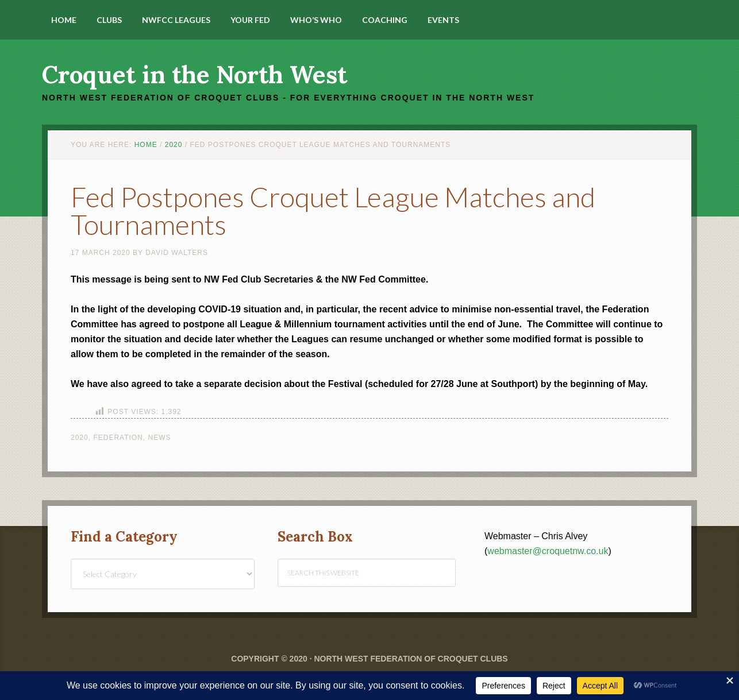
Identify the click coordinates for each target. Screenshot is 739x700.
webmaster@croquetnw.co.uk (548, 551)
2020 (80, 438)
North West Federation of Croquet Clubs (411, 659)
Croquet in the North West (195, 75)
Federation (118, 438)
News (160, 438)
